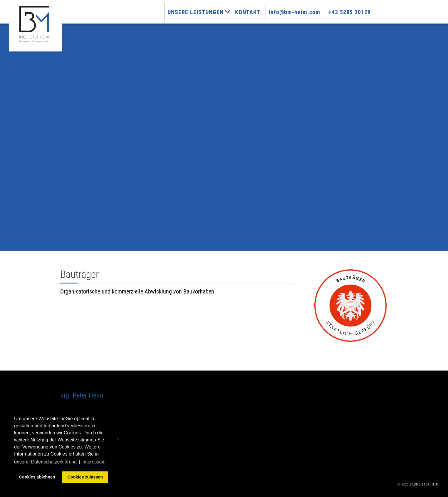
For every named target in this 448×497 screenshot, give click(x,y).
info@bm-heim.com (298, 12)
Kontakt (251, 12)
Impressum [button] (94, 462)
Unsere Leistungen (202, 12)
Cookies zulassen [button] (85, 477)
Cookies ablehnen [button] (37, 477)
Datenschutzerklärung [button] (54, 462)
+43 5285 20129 (353, 12)
